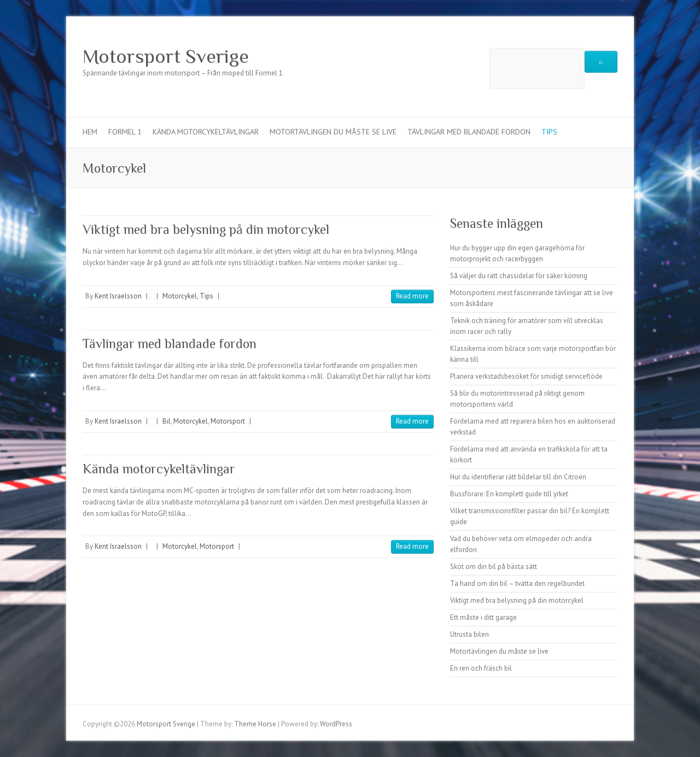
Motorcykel (180, 296)
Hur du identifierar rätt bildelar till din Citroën (518, 477)
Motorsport (228, 421)
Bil (167, 421)
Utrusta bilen (469, 634)
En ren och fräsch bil (481, 668)
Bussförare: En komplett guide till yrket (509, 494)
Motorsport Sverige (166, 56)
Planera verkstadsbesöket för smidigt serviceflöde (526, 376)
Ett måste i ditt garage (483, 617)
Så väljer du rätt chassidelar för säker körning (519, 276)
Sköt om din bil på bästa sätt (494, 567)
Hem (90, 132)
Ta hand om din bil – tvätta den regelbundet (517, 583)
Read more (412, 296)
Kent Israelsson (118, 296)
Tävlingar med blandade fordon (469, 132)
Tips (549, 132)
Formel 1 (125, 132)
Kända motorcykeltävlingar (206, 132)
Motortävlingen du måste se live (333, 132)
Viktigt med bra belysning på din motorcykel (206, 229)
